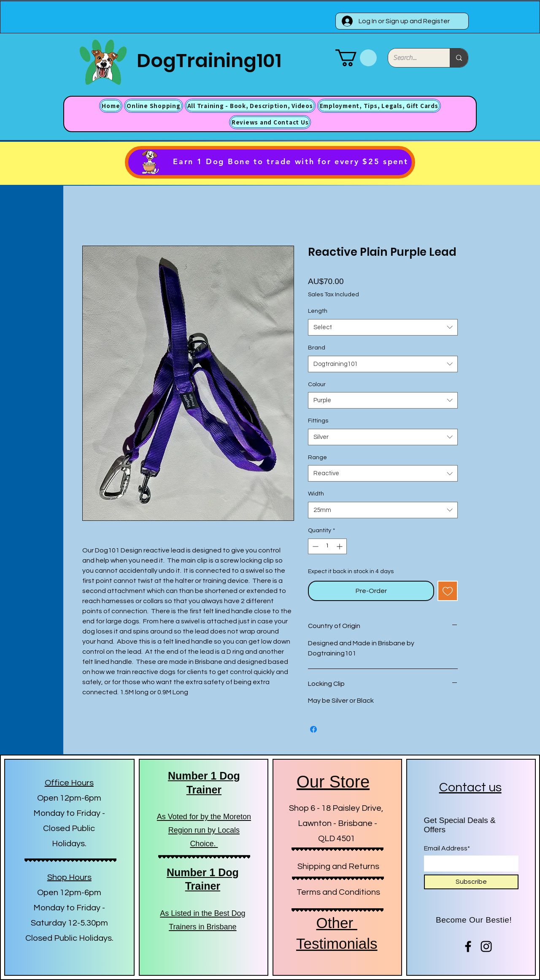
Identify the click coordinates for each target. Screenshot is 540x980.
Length (318, 311)
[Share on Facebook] (313, 729)
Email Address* (447, 848)
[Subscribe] (471, 882)
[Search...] (413, 58)
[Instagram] (486, 946)
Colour (317, 384)
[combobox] (383, 327)
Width (316, 494)
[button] (356, 58)
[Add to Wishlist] (448, 591)
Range (317, 458)
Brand (317, 348)
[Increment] (340, 546)
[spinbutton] (327, 546)
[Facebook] (468, 946)
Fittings (318, 421)
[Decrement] (315, 546)
